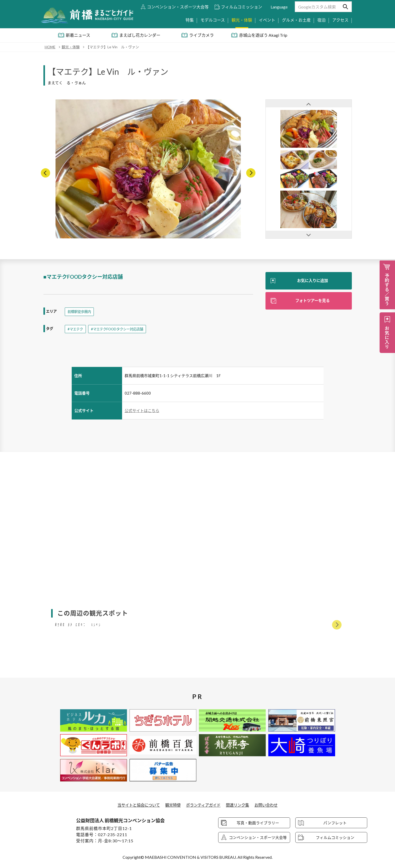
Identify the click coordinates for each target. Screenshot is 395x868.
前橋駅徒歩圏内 (80, 312)
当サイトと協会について (135, 805)
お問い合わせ (270, 805)
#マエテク (76, 329)
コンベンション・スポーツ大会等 (178, 7)
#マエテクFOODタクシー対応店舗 (120, 329)
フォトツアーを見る (312, 301)
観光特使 (172, 805)
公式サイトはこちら (142, 411)
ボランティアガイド (204, 805)
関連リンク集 (240, 805)
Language (279, 7)
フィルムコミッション (242, 7)
